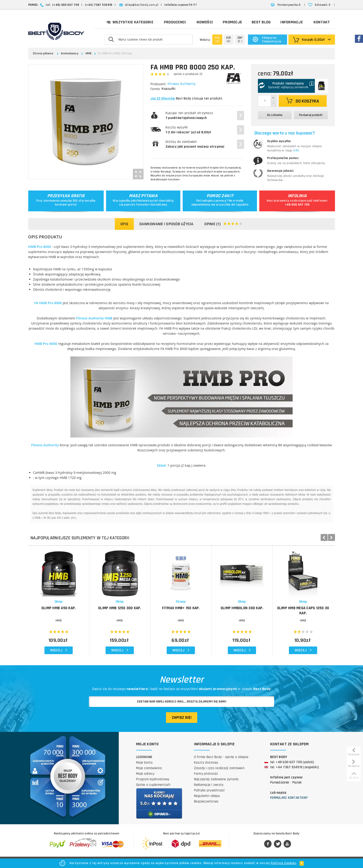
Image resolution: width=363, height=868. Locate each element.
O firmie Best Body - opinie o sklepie (221, 757)
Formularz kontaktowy (289, 798)
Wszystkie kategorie (130, 22)
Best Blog (261, 22)
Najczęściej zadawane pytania (216, 779)
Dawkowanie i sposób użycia (166, 224)
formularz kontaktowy (152, 205)
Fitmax (181, 602)
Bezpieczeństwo (206, 801)
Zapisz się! (182, 717)
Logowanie (144, 757)
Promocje (232, 22)
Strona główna (43, 53)
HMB (88, 53)
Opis (124, 224)
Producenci (175, 22)
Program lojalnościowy (153, 779)
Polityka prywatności (209, 790)
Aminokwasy (70, 53)
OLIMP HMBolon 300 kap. (242, 608)
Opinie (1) (224, 224)
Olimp (59, 602)
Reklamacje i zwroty (209, 785)
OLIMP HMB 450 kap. (59, 608)
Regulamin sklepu (207, 796)
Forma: (155, 89)
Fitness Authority (182, 84)
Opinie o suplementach (153, 785)
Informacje (292, 22)
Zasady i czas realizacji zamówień (219, 768)
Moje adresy (145, 774)
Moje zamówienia (149, 768)
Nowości (205, 22)
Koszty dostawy (206, 763)
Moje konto (144, 763)
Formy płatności (206, 774)
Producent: (158, 84)
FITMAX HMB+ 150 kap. (181, 608)
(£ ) (240, 39)
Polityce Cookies (284, 863)
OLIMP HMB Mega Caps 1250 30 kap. (303, 611)
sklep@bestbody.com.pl (142, 5)
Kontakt (322, 22)
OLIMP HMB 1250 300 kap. (120, 608)
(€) (229, 39)
